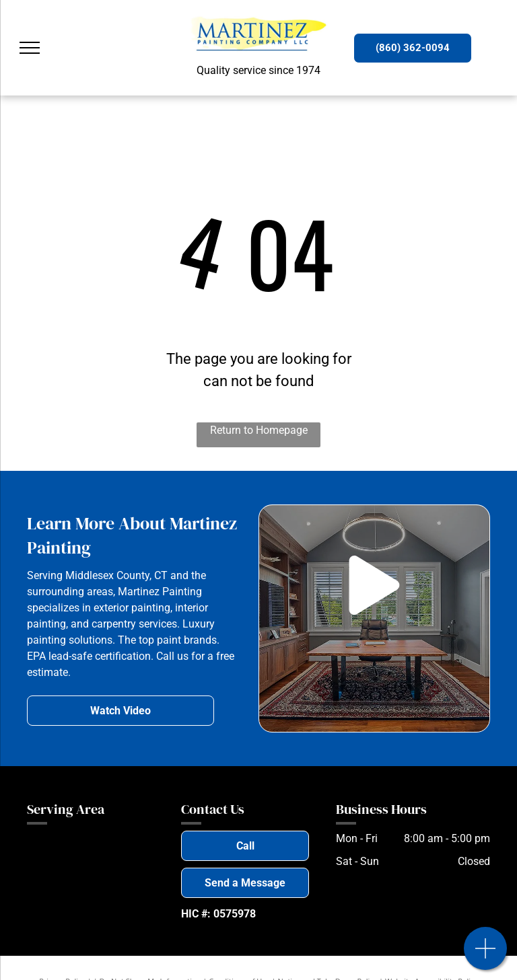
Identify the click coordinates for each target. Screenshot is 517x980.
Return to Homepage (259, 430)
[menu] (30, 48)
